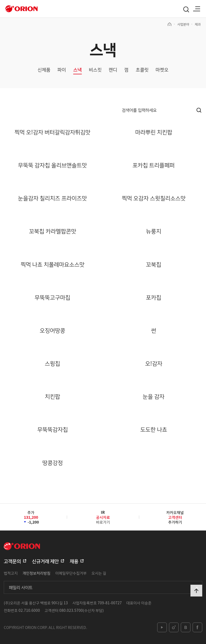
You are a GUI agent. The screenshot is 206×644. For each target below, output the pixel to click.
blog (186, 627)
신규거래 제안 (45, 561)
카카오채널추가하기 (175, 517)
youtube (162, 627)
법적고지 (11, 573)
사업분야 (183, 24)
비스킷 (95, 70)
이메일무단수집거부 (71, 573)
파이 (62, 70)
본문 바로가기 (0, 0)
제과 (198, 24)
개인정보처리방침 (36, 573)
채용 (74, 561)
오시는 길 (99, 573)
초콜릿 (142, 70)
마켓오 (162, 70)
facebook (197, 627)
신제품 (44, 70)
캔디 (113, 70)
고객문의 (12, 561)
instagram (174, 627)
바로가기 (103, 519)
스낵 (78, 70)
